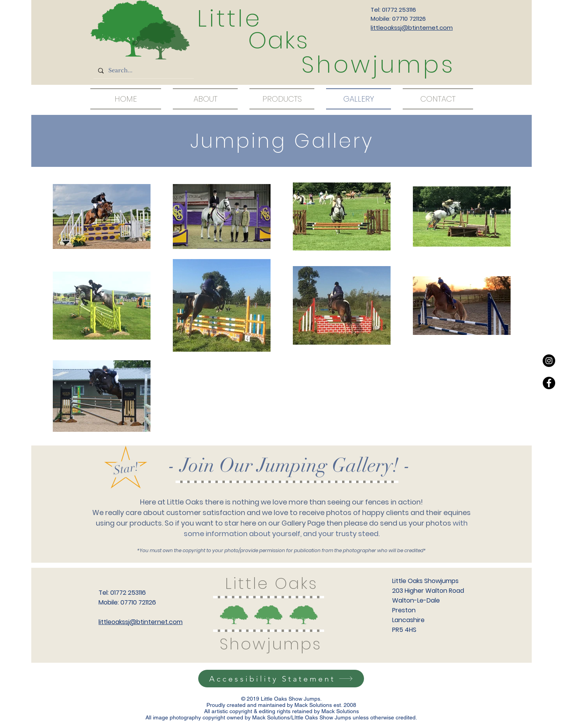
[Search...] (143, 71)
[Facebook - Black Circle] (549, 383)
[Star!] (126, 469)
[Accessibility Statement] (281, 679)
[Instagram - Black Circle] (549, 361)
